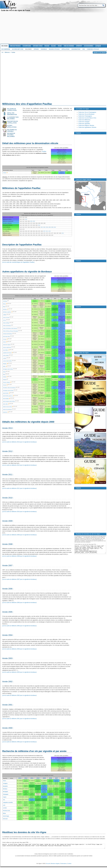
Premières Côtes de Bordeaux (9, 388)
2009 (44, 778)
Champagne (6, 794)
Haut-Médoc (5, 350)
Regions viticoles (54, 49)
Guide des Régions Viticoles (86, 125)
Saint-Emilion (6, 393)
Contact (69, 864)
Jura (4, 800)
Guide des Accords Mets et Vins (87, 118)
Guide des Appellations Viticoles (87, 127)
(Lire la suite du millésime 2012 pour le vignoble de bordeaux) (19, 465)
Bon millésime (20, 781)
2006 (50, 227)
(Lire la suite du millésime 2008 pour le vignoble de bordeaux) (19, 556)
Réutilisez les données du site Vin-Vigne (24, 832)
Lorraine (5, 808)
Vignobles (44, 49)
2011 (47, 231)
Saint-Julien (5, 404)
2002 (44, 227)
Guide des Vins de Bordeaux (86, 114)
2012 (50, 231)
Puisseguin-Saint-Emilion (8, 390)
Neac (4, 374)
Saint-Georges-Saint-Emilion (9, 401)
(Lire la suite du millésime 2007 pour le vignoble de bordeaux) (19, 579)
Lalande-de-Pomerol (7, 353)
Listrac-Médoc (6, 355)
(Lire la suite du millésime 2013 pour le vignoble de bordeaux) (19, 442)
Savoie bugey (6, 816)
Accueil (48, 864)
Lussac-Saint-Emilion (7, 361)
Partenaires (63, 864)
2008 (52, 227)
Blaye (4, 307)
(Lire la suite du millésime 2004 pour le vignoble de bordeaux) (19, 649)
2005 (69, 778)
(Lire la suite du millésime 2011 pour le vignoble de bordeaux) (19, 488)
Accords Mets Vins (18, 49)
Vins (83, 49)
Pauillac (44, 151)
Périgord (5, 380)
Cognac (5, 797)
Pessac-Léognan (6, 382)
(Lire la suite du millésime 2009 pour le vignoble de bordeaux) (19, 535)
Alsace (4, 781)
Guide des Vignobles (84, 124)
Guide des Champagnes (85, 116)
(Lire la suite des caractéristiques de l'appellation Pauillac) (18, 262)
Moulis (4, 372)
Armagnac (5, 783)
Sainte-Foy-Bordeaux (7, 409)
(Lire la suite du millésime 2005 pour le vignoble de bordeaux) (19, 626)
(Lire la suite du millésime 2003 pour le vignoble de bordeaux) (19, 672)
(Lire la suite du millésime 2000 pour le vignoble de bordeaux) (19, 742)
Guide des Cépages (84, 122)
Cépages (36, 49)
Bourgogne (5, 792)
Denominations (76, 49)
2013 (63, 233)
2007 (44, 231)
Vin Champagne (6, 49)
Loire (4, 805)
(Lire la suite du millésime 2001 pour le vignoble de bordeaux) (19, 719)
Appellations (65, 49)
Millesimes (28, 49)
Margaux (5, 364)
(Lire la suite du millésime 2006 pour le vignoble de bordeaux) (19, 603)
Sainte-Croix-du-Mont (7, 407)
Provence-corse (6, 811)
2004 (47, 227)
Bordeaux (5, 789)
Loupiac (5, 358)
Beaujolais (5, 786)
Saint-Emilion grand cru (8, 396)
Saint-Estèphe (6, 399)
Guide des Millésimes (84, 120)
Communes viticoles (93, 49)
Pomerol (5, 385)
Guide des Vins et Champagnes (87, 112)
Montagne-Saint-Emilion (8, 369)
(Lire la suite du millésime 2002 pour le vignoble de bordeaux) (19, 695)
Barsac (4, 304)
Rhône (4, 813)
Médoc (4, 366)
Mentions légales (55, 864)
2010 (55, 227)
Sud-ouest (5, 819)
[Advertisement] (53, 28)
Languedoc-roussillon (8, 802)
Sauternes (5, 412)
